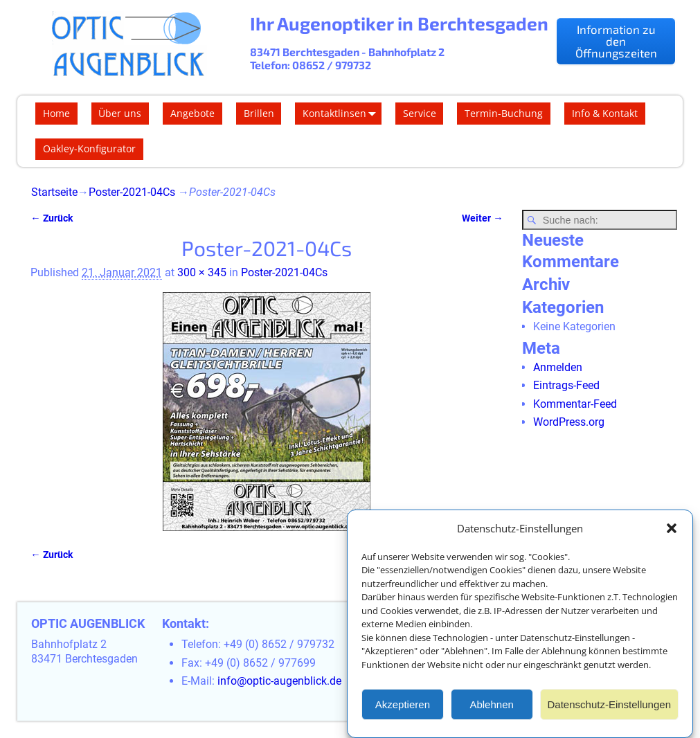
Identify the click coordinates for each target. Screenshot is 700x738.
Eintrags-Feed (566, 385)
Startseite (54, 192)
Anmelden (558, 367)
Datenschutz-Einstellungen (609, 704)
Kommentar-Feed (575, 404)
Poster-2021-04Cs (132, 192)
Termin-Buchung (504, 113)
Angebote (192, 113)
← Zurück (51, 218)
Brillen (259, 113)
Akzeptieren (403, 704)
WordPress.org (569, 422)
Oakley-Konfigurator (89, 148)
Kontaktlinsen (342, 114)
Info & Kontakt (605, 113)
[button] (672, 529)
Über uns (120, 113)
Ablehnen (491, 704)
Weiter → (482, 218)
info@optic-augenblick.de (279, 681)
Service (420, 113)
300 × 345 (202, 272)
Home (56, 113)
